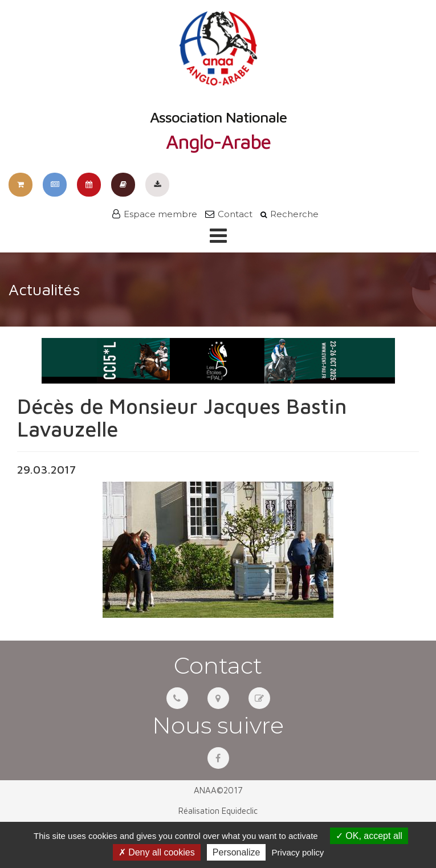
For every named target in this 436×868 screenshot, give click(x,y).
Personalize (237, 852)
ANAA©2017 (218, 790)
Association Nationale (218, 81)
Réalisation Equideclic (218, 811)
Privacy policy (298, 852)
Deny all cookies (157, 852)
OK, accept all (369, 836)
